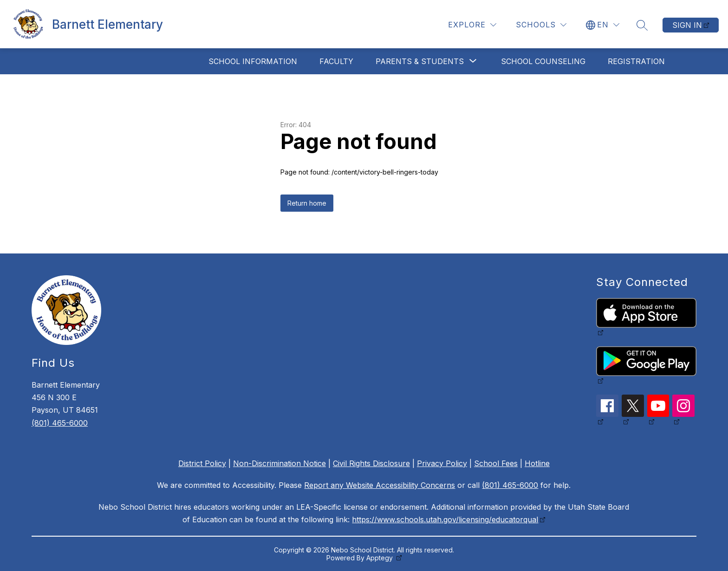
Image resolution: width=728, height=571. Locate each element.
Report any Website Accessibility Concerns (380, 485)
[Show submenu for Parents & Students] (420, 61)
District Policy (202, 463)
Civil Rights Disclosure (371, 463)
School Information (253, 61)
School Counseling (543, 61)
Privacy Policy (442, 463)
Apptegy (380, 558)
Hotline (537, 463)
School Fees (496, 463)
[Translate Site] (603, 25)
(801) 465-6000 (60, 423)
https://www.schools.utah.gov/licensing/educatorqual (445, 519)
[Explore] (472, 25)
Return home (307, 203)
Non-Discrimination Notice (279, 463)
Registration (636, 61)
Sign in (687, 25)
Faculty (336, 61)
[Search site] (642, 25)
